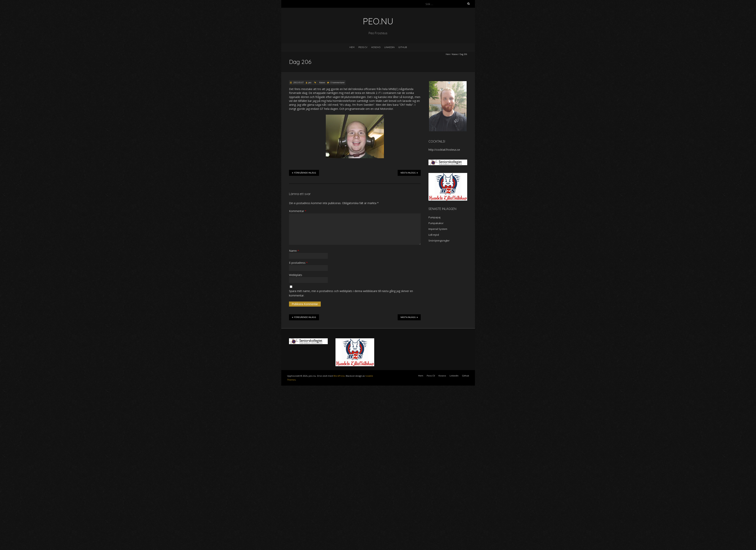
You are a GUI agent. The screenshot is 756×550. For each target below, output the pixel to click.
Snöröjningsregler (439, 241)
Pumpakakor (436, 223)
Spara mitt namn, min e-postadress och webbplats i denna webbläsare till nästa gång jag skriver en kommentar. (351, 293)
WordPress (339, 376)
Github (403, 47)
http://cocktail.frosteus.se (444, 150)
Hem (352, 47)
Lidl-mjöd (434, 235)
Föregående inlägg (304, 173)
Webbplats (296, 275)
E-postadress (298, 263)
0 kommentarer (338, 82)
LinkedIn (389, 47)
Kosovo (376, 47)
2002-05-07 (298, 82)
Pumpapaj (434, 217)
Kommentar (298, 211)
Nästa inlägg (409, 173)
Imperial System (438, 229)
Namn (294, 251)
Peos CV (363, 47)
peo (310, 82)
